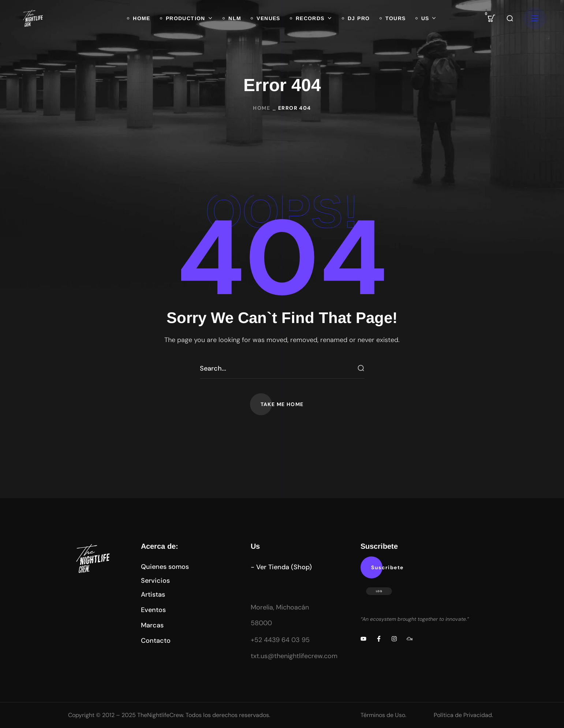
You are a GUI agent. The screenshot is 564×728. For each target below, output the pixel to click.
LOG (379, 591)
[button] (492, 18)
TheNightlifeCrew (160, 715)
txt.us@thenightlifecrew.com (294, 656)
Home (262, 108)
